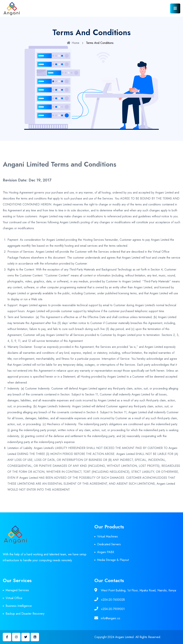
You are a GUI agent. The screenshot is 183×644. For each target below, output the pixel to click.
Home (73, 43)
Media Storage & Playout (113, 560)
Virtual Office (14, 598)
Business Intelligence (19, 606)
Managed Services (17, 590)
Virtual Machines (107, 536)
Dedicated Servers (109, 544)
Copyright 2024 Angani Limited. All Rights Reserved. (128, 637)
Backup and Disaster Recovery (25, 614)
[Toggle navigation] (175, 8)
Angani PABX (106, 552)
